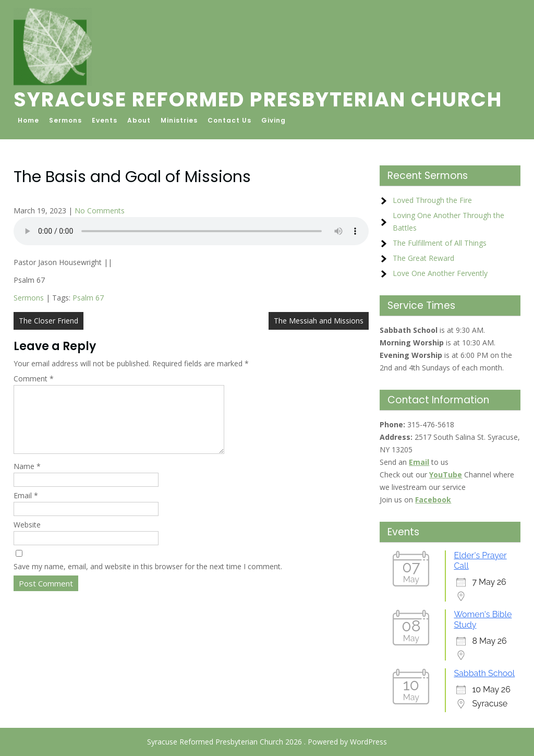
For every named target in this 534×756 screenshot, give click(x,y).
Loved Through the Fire (432, 200)
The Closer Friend (48, 321)
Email (26, 508)
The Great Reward (423, 258)
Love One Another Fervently (440, 273)
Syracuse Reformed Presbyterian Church (258, 99)
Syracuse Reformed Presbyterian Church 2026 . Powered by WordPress (267, 742)
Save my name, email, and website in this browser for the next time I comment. (148, 579)
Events (105, 120)
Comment (34, 379)
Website (27, 537)
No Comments (100, 211)
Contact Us (229, 120)
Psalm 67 (88, 298)
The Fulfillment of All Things (440, 243)
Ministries (179, 120)
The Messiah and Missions (319, 321)
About (139, 120)
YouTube (446, 475)
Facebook (433, 500)
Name (27, 479)
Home (28, 120)
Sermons (65, 120)
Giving (274, 120)
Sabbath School (484, 673)
